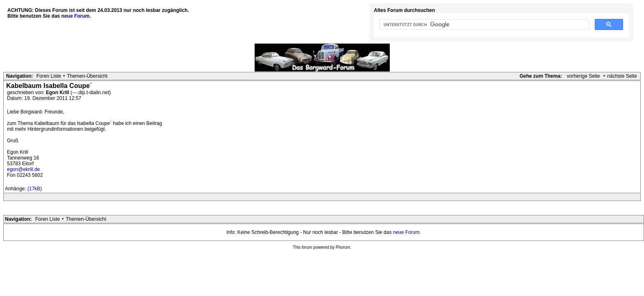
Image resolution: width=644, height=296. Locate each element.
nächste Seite (622, 76)
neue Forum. (76, 16)
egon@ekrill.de (23, 169)
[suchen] (483, 25)
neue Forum (406, 232)
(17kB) (35, 189)
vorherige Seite (583, 76)
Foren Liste (49, 76)
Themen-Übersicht (87, 76)
